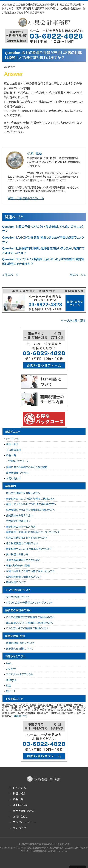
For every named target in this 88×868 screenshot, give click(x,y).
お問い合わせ (13, 479)
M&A (9, 663)
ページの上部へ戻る (73, 321)
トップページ (13, 439)
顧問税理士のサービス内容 (21, 527)
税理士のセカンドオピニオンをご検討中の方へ (31, 504)
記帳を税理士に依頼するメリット (24, 577)
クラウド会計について (18, 597)
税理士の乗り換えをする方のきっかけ (26, 538)
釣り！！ (11, 691)
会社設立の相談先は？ (18, 521)
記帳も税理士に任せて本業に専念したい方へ (30, 571)
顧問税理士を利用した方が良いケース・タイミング (33, 532)
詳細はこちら (21, 716)
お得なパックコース (18, 461)
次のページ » (78, 275)
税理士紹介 (12, 444)
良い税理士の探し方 (17, 554)
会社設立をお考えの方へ (19, 516)
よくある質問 (20, 805)
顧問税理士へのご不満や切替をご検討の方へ (31, 499)
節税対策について (16, 582)
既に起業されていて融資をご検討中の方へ (29, 623)
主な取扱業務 (13, 450)
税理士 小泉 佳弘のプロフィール (26, 198)
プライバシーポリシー (25, 822)
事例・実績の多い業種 (18, 566)
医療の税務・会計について (20, 643)
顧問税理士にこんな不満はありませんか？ (29, 549)
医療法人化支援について (20, 649)
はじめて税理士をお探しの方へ (23, 493)
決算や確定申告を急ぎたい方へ (23, 560)
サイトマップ (20, 828)
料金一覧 (11, 455)
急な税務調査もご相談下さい (22, 543)
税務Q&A (11, 680)
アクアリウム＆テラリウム (19, 674)
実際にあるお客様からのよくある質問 (27, 467)
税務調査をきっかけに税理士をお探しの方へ (30, 510)
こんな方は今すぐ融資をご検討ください (28, 628)
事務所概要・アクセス (17, 473)
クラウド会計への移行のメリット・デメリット (29, 603)
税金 (8, 686)
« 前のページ (10, 275)
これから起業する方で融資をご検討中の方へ (30, 617)
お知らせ (11, 669)
